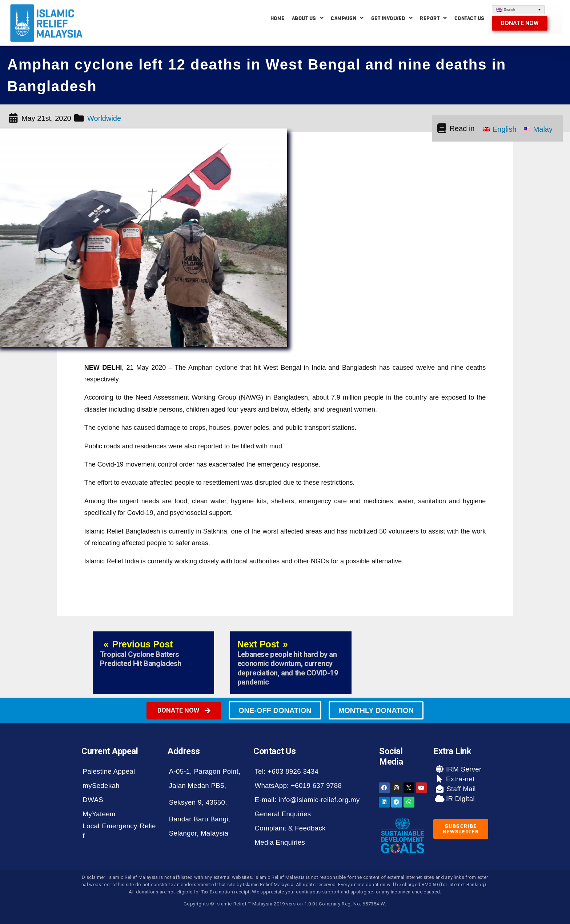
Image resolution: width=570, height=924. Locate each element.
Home (278, 18)
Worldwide (104, 118)
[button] (520, 23)
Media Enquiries (280, 842)
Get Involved (392, 18)
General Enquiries (283, 814)
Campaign (347, 18)
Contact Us (469, 18)
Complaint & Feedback (290, 828)
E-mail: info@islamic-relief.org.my (307, 800)
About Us (308, 18)
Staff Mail (460, 789)
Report (433, 18)
